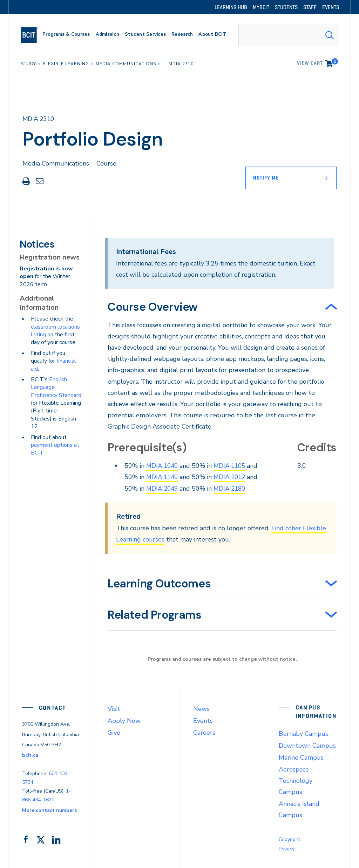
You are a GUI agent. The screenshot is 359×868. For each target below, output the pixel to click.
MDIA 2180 (232, 488)
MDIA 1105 (232, 466)
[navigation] (32, 35)
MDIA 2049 (163, 488)
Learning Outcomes (159, 583)
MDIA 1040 (163, 466)
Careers (204, 732)
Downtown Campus (307, 745)
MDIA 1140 (163, 477)
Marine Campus (301, 757)
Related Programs (155, 614)
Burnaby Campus (303, 733)
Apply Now (124, 720)
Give (114, 732)
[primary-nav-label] (66, 35)
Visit (114, 708)
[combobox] (288, 35)
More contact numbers (49, 810)
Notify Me (266, 178)
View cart (317, 62)
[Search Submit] (330, 35)
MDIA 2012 (232, 477)
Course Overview (153, 307)
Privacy (287, 848)
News (201, 708)
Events (203, 720)
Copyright (289, 839)
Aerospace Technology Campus (296, 780)
